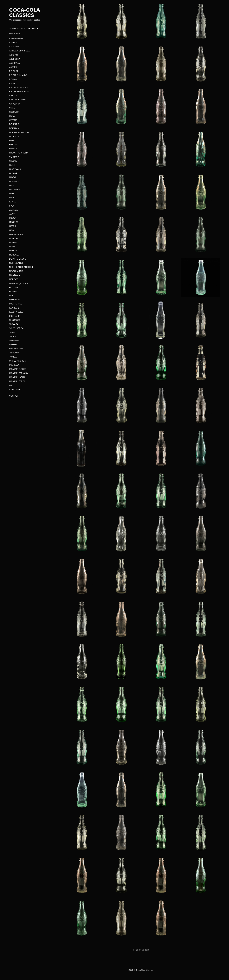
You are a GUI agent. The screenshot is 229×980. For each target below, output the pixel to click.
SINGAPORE (15, 320)
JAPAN (12, 214)
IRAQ (11, 198)
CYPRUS (13, 120)
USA (11, 385)
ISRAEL (12, 202)
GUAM (12, 165)
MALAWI (13, 243)
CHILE (12, 108)
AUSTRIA (13, 67)
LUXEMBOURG (16, 234)
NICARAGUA (15, 275)
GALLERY (15, 33)
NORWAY (13, 279)
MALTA (12, 247)
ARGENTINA (15, 59)
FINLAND (13, 145)
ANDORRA (14, 47)
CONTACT (14, 396)
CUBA (12, 116)
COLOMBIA (14, 112)
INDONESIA (14, 189)
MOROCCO (14, 255)
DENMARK (14, 124)
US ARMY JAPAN (17, 377)
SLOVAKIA (14, 324)
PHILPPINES (15, 300)
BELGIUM (13, 71)
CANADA (13, 96)
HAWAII (12, 177)
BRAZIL (12, 83)
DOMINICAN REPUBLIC (20, 132)
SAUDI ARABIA (16, 312)
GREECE (13, 161)
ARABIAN (13, 55)
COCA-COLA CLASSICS (25, 12)
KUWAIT (13, 218)
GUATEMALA (15, 169)
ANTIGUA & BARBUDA (19, 51)
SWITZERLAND (16, 349)
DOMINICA (14, 128)
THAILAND (14, 353)
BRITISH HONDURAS (19, 87)
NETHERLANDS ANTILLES (21, 267)
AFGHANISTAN (16, 38)
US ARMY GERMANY (19, 373)
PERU (12, 296)
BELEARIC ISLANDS (18, 75)
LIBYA (12, 230)
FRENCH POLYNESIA (19, 153)
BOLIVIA (13, 79)
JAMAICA (13, 210)
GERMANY (14, 157)
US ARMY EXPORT (18, 369)
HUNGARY (14, 181)
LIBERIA (13, 226)
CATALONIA (15, 104)
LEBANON (14, 222)
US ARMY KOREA (17, 381)
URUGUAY (14, 365)
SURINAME (14, 340)
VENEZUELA (15, 389)
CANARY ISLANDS (18, 100)
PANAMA (13, 291)
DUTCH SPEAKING (18, 259)
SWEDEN (13, 345)
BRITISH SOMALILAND (19, 92)
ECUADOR (14, 136)
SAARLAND (14, 308)
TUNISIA (13, 357)
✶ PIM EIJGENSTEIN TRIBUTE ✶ (24, 28)
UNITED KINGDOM (18, 361)
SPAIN (12, 332)
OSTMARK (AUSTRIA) (19, 283)
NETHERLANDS (16, 263)
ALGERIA (13, 43)
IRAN (11, 194)
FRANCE (13, 149)
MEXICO (13, 251)
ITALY (12, 206)
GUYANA (13, 173)
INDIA (12, 185)
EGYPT (12, 140)
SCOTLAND (14, 316)
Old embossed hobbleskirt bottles (25, 20)
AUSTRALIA (14, 63)
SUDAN (13, 336)
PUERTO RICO (16, 304)
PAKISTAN (14, 287)
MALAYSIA (14, 238)
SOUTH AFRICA (16, 328)
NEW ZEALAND (16, 271)
